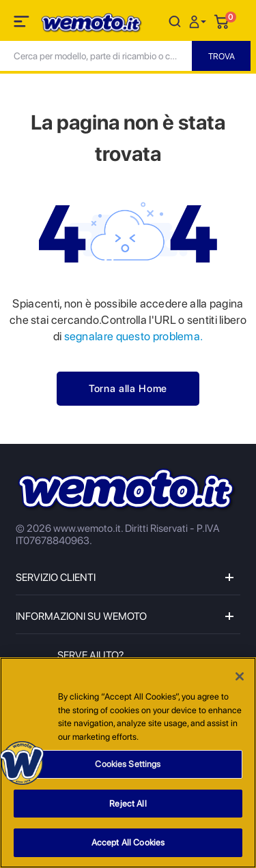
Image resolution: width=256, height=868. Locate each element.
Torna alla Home (128, 389)
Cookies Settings (128, 765)
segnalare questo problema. (132, 336)
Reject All (128, 804)
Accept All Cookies (128, 843)
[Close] (240, 677)
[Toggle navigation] (23, 24)
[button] (199, 21)
